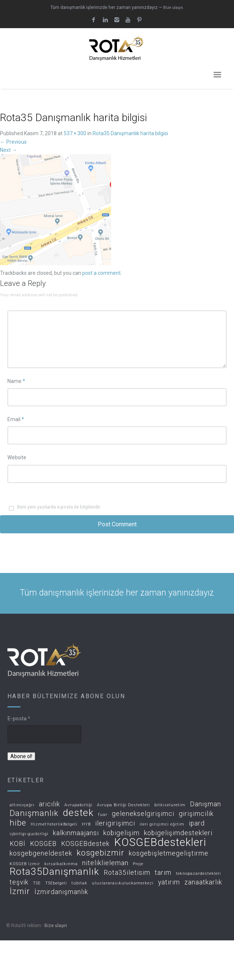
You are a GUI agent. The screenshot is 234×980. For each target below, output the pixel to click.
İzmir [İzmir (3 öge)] (20, 892)
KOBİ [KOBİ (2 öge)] (18, 844)
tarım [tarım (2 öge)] (163, 873)
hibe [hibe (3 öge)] (18, 823)
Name (16, 381)
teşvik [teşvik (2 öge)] (19, 882)
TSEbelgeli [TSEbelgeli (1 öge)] (56, 883)
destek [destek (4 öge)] (78, 813)
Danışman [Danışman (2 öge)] (205, 804)
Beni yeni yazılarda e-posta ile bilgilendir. (59, 507)
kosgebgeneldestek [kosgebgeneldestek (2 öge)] (41, 854)
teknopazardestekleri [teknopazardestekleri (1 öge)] (198, 874)
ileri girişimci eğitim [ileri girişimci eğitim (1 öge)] (162, 824)
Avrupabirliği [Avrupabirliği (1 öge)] (78, 805)
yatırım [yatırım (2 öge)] (169, 882)
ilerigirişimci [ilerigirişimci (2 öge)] (115, 824)
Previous (13, 142)
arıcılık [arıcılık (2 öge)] (49, 804)
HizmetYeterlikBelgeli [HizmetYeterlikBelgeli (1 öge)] (54, 824)
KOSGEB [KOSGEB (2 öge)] (43, 844)
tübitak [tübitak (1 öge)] (79, 883)
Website (17, 457)
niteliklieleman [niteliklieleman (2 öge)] (105, 863)
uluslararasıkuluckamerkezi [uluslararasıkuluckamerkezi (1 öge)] (123, 883)
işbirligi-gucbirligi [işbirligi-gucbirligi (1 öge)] (29, 834)
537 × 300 (75, 133)
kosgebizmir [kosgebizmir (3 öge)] (101, 853)
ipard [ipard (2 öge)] (197, 824)
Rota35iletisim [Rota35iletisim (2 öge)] (127, 873)
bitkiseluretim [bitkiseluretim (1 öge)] (170, 805)
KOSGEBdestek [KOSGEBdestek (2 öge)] (85, 844)
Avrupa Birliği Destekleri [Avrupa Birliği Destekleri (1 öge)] (123, 805)
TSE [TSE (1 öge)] (37, 883)
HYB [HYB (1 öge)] (86, 824)
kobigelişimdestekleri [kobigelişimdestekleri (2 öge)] (178, 833)
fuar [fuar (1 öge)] (103, 815)
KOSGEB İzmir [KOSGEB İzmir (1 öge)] (25, 864)
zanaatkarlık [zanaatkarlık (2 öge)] (203, 882)
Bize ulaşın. (174, 8)
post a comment (101, 273)
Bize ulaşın (56, 926)
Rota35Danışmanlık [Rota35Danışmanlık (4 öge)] (54, 872)
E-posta (19, 719)
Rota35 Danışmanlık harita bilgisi (130, 133)
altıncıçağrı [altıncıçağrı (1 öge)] (22, 805)
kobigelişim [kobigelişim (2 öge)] (121, 833)
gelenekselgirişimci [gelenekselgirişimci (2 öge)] (143, 814)
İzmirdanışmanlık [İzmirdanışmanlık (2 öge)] (61, 892)
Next (9, 150)
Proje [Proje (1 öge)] (138, 864)
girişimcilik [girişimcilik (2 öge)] (196, 814)
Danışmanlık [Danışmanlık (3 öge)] (34, 814)
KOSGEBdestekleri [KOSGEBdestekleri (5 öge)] (160, 843)
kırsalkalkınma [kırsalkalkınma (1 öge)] (61, 864)
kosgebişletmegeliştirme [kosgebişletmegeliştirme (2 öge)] (169, 854)
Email (16, 419)
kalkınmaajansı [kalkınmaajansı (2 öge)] (76, 833)
